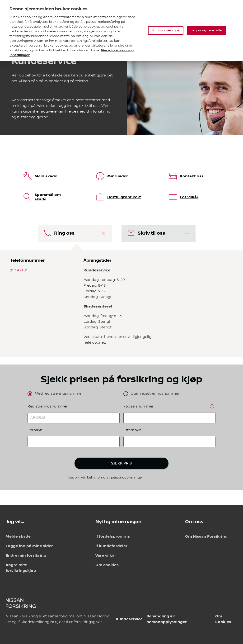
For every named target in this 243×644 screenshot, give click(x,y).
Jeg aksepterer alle (206, 30)
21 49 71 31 (19, 270)
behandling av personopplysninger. (115, 478)
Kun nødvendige (166, 30)
